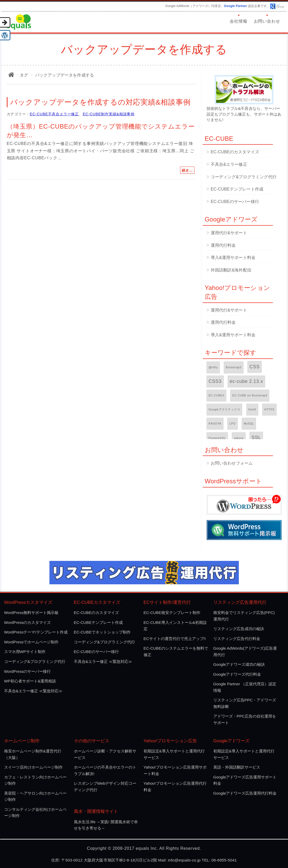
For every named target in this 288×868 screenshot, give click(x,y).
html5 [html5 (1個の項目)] (252, 409)
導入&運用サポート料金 (233, 258)
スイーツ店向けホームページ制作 (33, 767)
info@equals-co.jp (184, 860)
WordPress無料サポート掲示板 (31, 613)
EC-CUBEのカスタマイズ (235, 152)
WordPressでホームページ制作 (31, 642)
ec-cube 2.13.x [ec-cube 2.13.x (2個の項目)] (246, 381)
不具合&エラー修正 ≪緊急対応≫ (33, 691)
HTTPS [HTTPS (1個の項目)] (269, 409)
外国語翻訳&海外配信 (231, 270)
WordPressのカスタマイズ (28, 622)
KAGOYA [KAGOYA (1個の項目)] (215, 423)
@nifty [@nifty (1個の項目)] (213, 367)
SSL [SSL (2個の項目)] (256, 438)
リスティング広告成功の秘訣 (239, 629)
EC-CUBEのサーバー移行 (235, 202)
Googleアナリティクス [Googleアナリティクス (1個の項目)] (225, 409)
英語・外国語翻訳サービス (237, 767)
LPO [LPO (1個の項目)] (233, 423)
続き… (187, 170)
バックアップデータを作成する (65, 75)
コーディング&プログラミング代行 (244, 177)
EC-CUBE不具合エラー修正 (54, 114)
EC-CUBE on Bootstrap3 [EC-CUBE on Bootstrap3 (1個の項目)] (250, 395)
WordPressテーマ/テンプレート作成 (36, 632)
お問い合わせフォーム (232, 463)
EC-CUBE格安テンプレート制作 (172, 613)
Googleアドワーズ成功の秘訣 (239, 664)
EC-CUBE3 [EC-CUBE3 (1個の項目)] (216, 395)
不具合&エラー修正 (229, 164)
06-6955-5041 (224, 860)
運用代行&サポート (229, 233)
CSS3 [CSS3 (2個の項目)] (215, 381)
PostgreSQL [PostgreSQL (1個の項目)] (217, 438)
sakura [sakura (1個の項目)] (239, 438)
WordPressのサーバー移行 (28, 671)
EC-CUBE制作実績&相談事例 (109, 114)
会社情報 (238, 21)
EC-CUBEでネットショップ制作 (102, 632)
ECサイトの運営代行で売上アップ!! (175, 639)
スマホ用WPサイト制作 (25, 652)
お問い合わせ (267, 21)
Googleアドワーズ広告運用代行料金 (245, 793)
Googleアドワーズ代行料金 (237, 674)
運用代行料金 (223, 245)
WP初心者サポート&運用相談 (30, 681)
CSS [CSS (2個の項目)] (255, 367)
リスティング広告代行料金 (237, 639)
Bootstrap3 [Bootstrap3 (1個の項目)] (234, 367)
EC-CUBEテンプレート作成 (237, 189)
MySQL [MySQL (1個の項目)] (249, 423)
